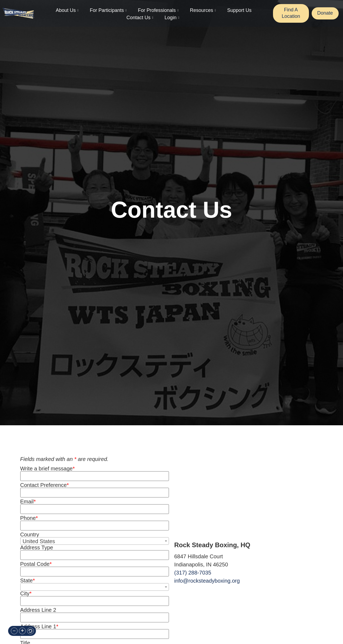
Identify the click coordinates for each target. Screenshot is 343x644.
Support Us (239, 10)
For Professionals (158, 10)
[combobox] (95, 541)
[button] (14, 631)
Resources (203, 10)
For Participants (108, 10)
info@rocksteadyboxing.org (207, 581)
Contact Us (140, 18)
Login (172, 18)
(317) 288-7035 (193, 573)
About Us (67, 10)
